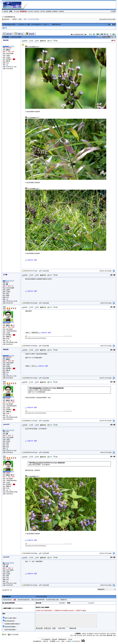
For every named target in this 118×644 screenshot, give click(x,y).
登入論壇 (17, 11)
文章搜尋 (42, 11)
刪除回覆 (110, 635)
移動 (114, 635)
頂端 (4, 635)
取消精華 (89, 635)
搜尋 (37, 41)
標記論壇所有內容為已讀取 (107, 19)
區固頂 (97, 634)
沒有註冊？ (63, 603)
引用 (50, 41)
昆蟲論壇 (7, 19)
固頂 (108, 634)
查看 (31, 41)
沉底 (71, 635)
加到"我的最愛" (13, 635)
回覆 (55, 41)
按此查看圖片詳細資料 (32, 112)
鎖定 (98, 635)
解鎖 (101, 635)
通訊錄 (43, 41)
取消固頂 (113, 634)
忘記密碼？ (91, 603)
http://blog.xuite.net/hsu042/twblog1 (36, 338)
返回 (20, 19)
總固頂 (84, 634)
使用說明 (55, 11)
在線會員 (36, 11)
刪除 (84, 611)
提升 (94, 635)
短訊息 (25, 41)
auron (58, 641)
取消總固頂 (90, 634)
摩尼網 (70, 639)
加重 (75, 635)
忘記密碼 (30, 11)
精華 (85, 635)
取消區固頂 (103, 634)
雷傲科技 (45, 641)
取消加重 (80, 635)
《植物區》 (15, 19)
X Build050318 (73, 641)
